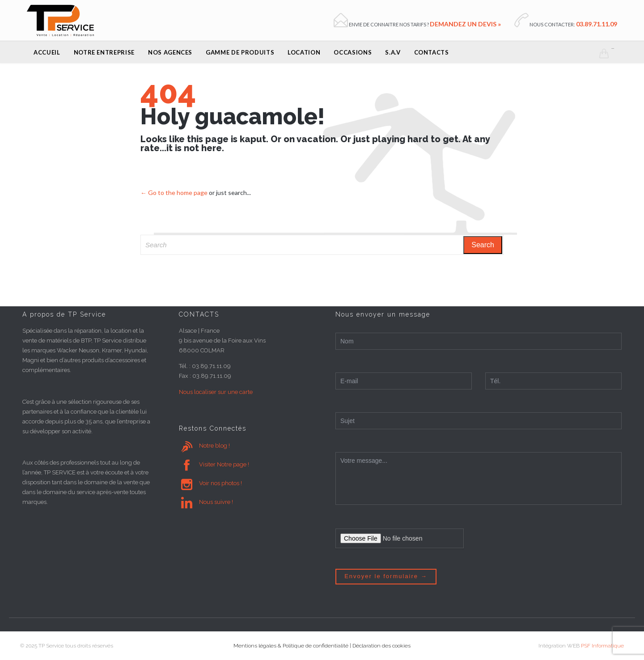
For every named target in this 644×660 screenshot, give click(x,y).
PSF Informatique (602, 646)
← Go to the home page (174, 192)
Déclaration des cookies (381, 646)
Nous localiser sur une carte (216, 392)
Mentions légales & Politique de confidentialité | (293, 646)
